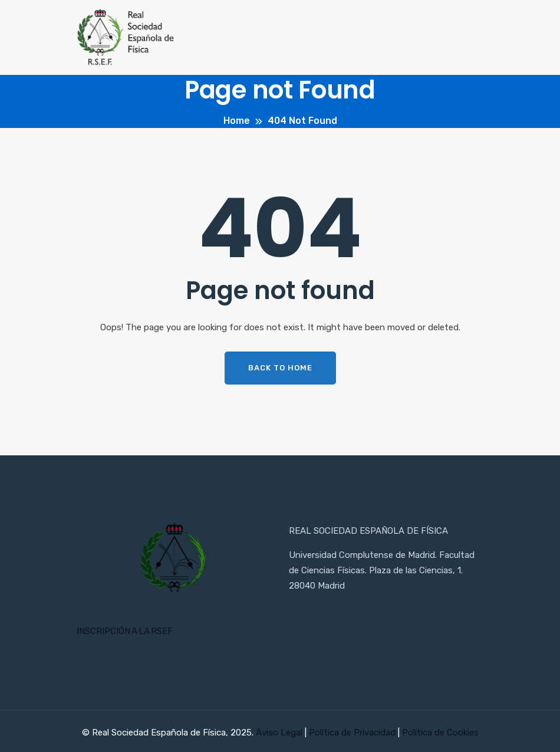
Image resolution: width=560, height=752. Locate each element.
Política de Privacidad (353, 733)
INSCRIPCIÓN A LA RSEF (125, 631)
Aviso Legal (280, 733)
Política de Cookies (440, 733)
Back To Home (280, 368)
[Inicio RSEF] (174, 559)
